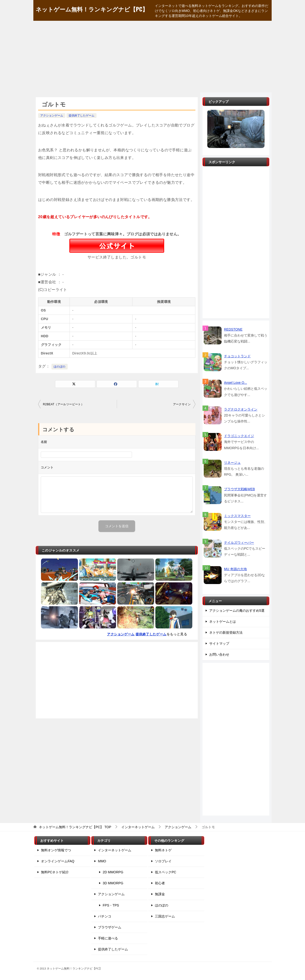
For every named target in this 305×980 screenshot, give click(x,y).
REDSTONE (233, 329)
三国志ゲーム (165, 916)
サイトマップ (219, 643)
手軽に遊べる (108, 938)
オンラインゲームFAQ (58, 861)
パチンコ (105, 916)
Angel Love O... (236, 383)
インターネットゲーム (115, 850)
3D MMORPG (113, 883)
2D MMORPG (113, 872)
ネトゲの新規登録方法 (226, 632)
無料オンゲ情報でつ (56, 850)
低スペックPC (165, 872)
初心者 (160, 883)
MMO (102, 861)
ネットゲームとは (223, 622)
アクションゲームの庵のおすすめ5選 (237, 611)
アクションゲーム (52, 116)
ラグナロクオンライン (241, 409)
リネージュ (232, 463)
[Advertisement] (152, 57)
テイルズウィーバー (239, 543)
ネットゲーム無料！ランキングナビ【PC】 (92, 9)
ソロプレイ (163, 861)
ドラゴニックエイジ (239, 436)
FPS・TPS (111, 905)
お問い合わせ (219, 654)
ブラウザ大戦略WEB (239, 489)
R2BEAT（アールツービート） (63, 404)
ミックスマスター (237, 516)
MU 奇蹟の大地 (235, 569)
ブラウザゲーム (110, 927)
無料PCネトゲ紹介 (55, 872)
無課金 (160, 894)
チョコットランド (237, 356)
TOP (75, 827)
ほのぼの (60, 367)
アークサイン (182, 404)
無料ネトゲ (163, 850)
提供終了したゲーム (81, 116)
